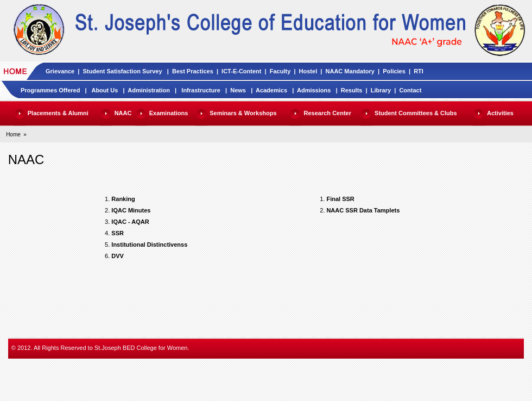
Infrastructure (201, 90)
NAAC (123, 113)
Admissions (314, 90)
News (238, 90)
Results (352, 90)
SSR (118, 233)
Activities (500, 113)
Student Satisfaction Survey (123, 71)
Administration (149, 90)
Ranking (123, 199)
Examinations (169, 113)
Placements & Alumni (58, 113)
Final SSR (340, 199)
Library (381, 90)
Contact (410, 90)
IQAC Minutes (131, 210)
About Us (104, 90)
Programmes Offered (50, 90)
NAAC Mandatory (350, 71)
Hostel (308, 71)
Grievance (60, 71)
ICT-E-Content (241, 71)
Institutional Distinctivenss (149, 245)
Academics (271, 90)
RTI (419, 71)
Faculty (280, 71)
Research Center (328, 113)
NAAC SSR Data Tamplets (363, 210)
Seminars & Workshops (243, 113)
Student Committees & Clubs (416, 113)
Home (13, 134)
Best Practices (193, 71)
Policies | (398, 71)
